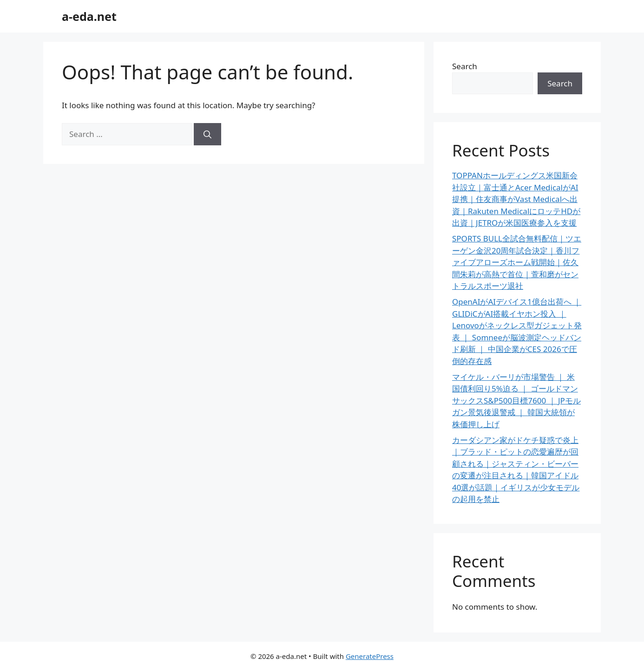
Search (465, 66)
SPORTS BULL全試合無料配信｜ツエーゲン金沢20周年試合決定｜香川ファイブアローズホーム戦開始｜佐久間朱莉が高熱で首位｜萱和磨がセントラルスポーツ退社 (517, 262)
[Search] (207, 134)
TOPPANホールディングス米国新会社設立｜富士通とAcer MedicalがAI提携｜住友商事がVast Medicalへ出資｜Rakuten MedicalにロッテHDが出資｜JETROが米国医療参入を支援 (516, 199)
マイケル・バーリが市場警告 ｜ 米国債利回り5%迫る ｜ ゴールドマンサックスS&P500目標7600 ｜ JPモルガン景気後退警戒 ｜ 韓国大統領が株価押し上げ (516, 401)
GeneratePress (370, 656)
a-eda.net (89, 16)
